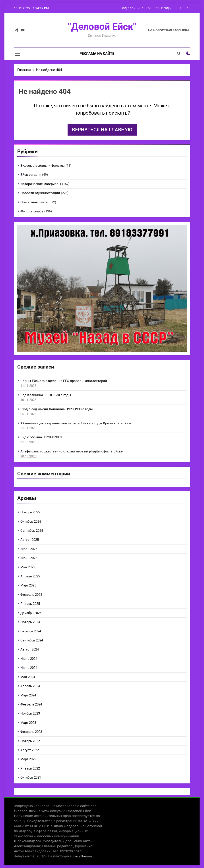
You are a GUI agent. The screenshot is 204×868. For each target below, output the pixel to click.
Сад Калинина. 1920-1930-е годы (146, 8)
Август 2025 (30, 540)
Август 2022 (30, 750)
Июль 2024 (29, 659)
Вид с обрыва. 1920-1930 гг (41, 437)
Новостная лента (34, 202)
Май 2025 (28, 567)
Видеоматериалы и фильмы (43, 166)
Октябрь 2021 (31, 777)
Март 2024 (28, 695)
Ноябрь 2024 (30, 622)
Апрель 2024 (30, 686)
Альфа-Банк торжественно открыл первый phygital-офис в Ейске (72, 451)
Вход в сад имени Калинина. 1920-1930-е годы (57, 409)
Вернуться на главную (102, 130)
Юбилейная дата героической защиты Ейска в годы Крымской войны (76, 423)
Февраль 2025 (31, 595)
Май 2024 (28, 677)
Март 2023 (28, 723)
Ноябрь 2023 (30, 713)
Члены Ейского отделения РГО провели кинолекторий (64, 381)
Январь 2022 (30, 768)
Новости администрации (40, 193)
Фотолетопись (32, 211)
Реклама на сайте (97, 54)
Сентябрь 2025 (32, 531)
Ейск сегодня (31, 175)
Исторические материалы (41, 184)
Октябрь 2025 (31, 522)
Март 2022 (28, 759)
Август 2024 (30, 649)
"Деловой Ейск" (102, 26)
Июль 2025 (29, 549)
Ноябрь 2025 (30, 512)
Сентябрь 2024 (32, 640)
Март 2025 (28, 585)
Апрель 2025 (30, 576)
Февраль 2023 (31, 732)
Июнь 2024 (29, 668)
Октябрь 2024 (31, 631)
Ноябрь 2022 (30, 741)
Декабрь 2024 (31, 613)
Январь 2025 (30, 604)
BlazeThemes (82, 856)
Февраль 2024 (31, 704)
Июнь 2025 (29, 558)
